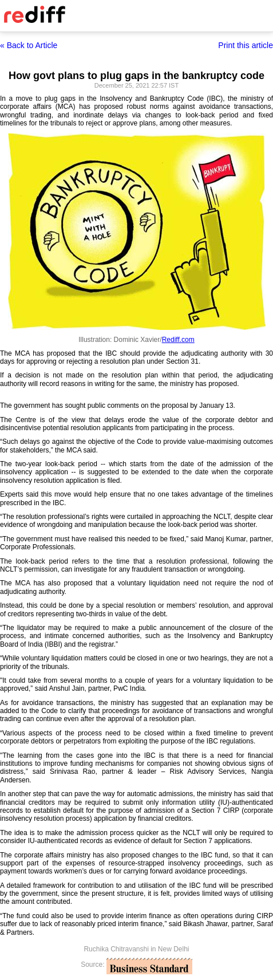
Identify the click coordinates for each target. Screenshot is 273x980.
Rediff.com (178, 340)
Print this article (246, 45)
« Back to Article (29, 45)
